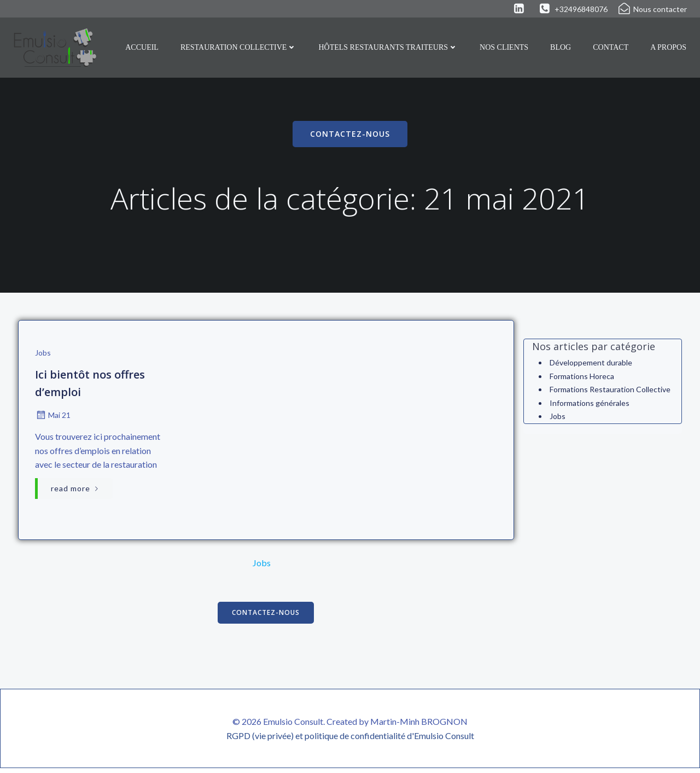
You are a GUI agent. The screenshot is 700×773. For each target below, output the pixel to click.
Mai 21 (52, 418)
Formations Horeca (581, 377)
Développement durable (590, 364)
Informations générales (589, 403)
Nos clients (504, 47)
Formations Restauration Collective (609, 390)
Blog (561, 47)
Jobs (42, 355)
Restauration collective (239, 47)
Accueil (142, 47)
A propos (669, 47)
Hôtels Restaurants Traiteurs (389, 47)
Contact (611, 47)
